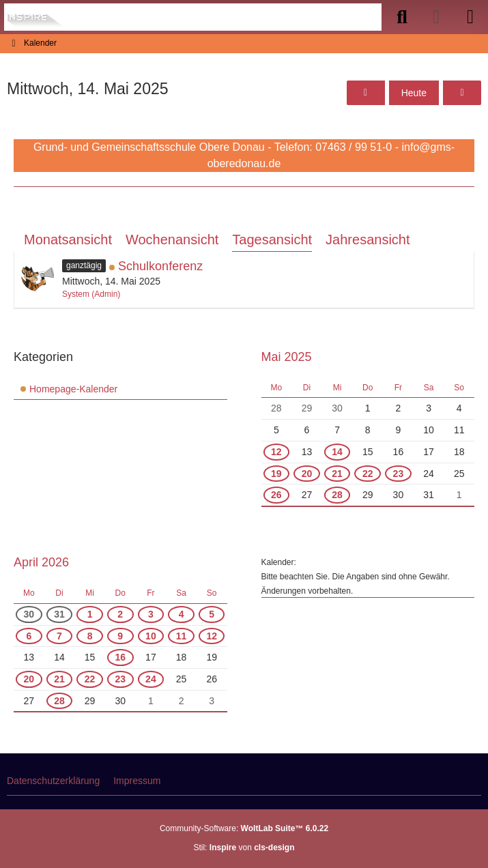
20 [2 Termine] (307, 474)
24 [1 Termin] (151, 679)
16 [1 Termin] (120, 657)
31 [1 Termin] (59, 614)
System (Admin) (91, 294)
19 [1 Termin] (276, 474)
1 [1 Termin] (90, 614)
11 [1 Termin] (182, 636)
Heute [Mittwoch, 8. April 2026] (414, 93)
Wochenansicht (172, 240)
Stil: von (244, 848)
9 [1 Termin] (120, 636)
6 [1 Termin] (29, 636)
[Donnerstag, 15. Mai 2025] (462, 93)
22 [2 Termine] (368, 474)
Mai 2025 (287, 357)
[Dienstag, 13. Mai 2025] (366, 93)
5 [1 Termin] (212, 614)
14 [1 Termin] (337, 452)
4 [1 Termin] (182, 614)
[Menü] (470, 17)
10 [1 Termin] (151, 636)
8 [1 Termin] (90, 636)
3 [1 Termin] (151, 614)
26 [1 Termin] (276, 495)
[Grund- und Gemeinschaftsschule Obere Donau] (36, 17)
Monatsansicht (68, 240)
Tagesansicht (272, 240)
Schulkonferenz (160, 266)
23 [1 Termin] (399, 474)
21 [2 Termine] (59, 679)
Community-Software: (244, 828)
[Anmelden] (436, 17)
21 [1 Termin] (337, 474)
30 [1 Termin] (29, 614)
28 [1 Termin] (337, 495)
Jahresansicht (368, 240)
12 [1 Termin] (276, 452)
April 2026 (41, 562)
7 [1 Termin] (59, 636)
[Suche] (402, 17)
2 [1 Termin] (120, 614)
